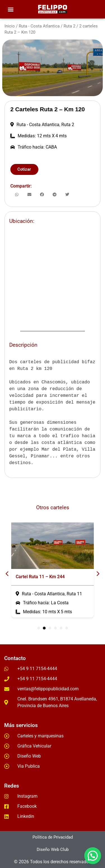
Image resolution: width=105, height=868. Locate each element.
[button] (11, 9)
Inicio (10, 26)
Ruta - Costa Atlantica (39, 26)
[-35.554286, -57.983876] (53, 275)
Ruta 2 (69, 26)
